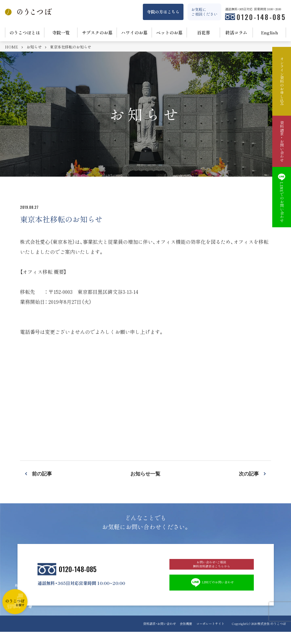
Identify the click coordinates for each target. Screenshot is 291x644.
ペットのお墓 (169, 33)
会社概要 (183, 636)
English (270, 33)
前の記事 (42, 473)
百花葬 (203, 33)
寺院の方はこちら (163, 12)
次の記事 (249, 473)
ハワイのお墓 (134, 33)
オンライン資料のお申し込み (282, 81)
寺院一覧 (61, 33)
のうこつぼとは (25, 33)
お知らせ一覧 (145, 473)
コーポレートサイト (210, 636)
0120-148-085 (261, 17)
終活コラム (236, 33)
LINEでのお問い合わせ (211, 593)
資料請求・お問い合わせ (152, 636)
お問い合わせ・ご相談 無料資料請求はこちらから (212, 569)
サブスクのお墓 (97, 33)
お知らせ (35, 47)
